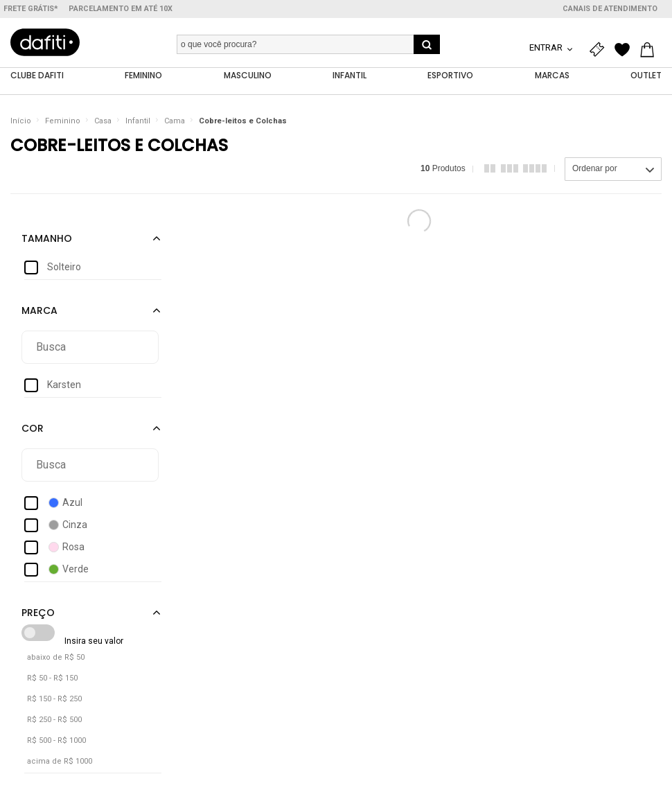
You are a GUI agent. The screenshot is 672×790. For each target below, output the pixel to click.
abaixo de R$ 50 (56, 657)
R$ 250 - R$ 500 (54, 720)
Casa (103, 121)
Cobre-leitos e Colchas (243, 121)
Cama (175, 121)
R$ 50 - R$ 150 (52, 678)
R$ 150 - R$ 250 (54, 699)
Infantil (138, 121)
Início (21, 121)
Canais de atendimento (610, 9)
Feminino (63, 121)
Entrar (547, 47)
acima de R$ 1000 (60, 761)
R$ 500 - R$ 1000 (56, 740)
